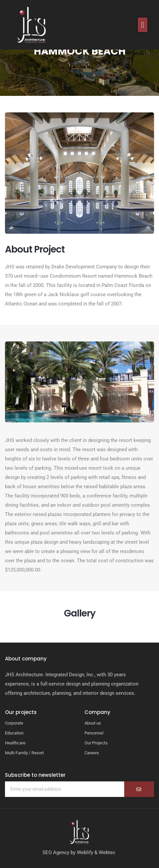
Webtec (107, 852)
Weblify (85, 852)
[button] (143, 25)
